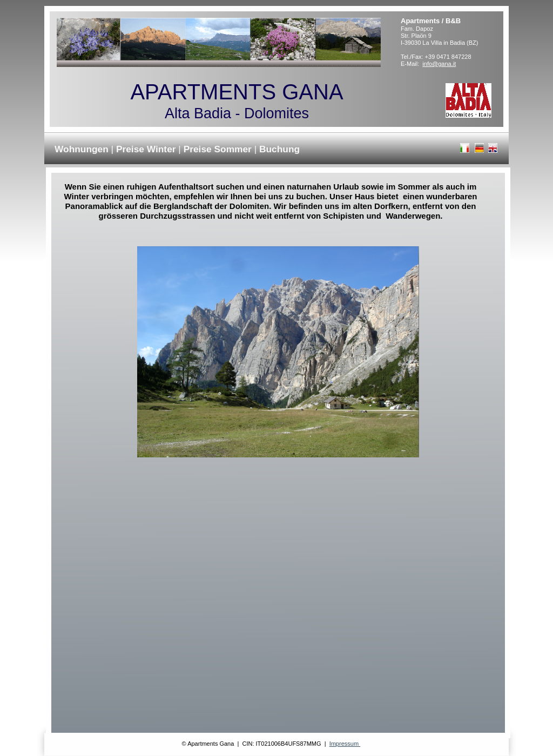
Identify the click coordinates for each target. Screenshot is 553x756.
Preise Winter (147, 149)
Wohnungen (83, 149)
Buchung (279, 149)
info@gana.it (439, 64)
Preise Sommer (219, 149)
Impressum (345, 744)
